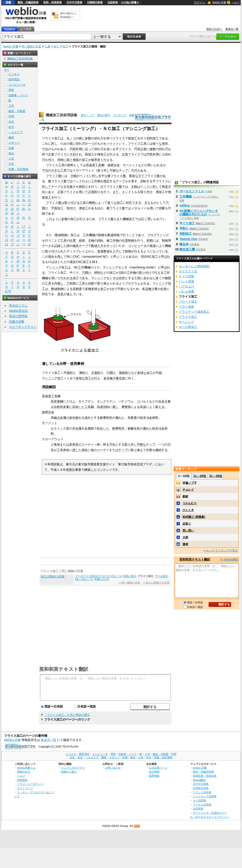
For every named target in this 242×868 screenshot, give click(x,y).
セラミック (58, 428)
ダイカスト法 (188, 271)
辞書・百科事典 (18, 169)
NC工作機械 (82, 267)
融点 (57, 418)
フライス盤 (54, 176)
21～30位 (216, 476)
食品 (11, 153)
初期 (150, 240)
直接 (100, 251)
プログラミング (158, 235)
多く (159, 278)
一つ (91, 144)
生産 (164, 289)
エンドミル (130, 192)
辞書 (8, 2)
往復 (70, 187)
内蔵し (59, 283)
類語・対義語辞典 (28, 2)
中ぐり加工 (187, 223)
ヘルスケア (15, 132)
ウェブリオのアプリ (73, 768)
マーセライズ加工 (86, 576)
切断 (162, 208)
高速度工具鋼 (95, 165)
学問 (11, 116)
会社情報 (154, 772)
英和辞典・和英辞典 (205, 776)
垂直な (134, 176)
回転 (100, 240)
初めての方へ (214, 29)
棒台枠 (184, 244)
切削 (106, 407)
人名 (11, 159)
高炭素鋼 (57, 401)
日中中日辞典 (74, 2)
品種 (148, 289)
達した (77, 450)
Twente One (188, 239)
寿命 (66, 450)
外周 (79, 149)
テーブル (122, 181)
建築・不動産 (17, 111)
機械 (168, 246)
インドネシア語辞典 (205, 796)
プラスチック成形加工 (194, 312)
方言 (11, 164)
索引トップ (87, 115)
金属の (65, 418)
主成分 (86, 418)
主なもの (150, 203)
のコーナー (86, 444)
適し (115, 407)
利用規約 (22, 780)
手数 (97, 579)
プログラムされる (137, 283)
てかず (104, 579)
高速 (100, 407)
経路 (82, 240)
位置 (73, 240)
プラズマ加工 (188, 317)
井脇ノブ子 (190, 483)
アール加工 (162, 576)
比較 (57, 407)
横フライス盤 (117, 176)
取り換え (103, 283)
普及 (60, 294)
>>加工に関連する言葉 (156, 583)
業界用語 (14, 79)
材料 (70, 165)
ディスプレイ (76, 251)
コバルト (143, 401)
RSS (137, 826)
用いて (83, 192)
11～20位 (200, 476)
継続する (161, 450)
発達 (153, 246)
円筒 (73, 149)
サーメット (130, 165)
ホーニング (186, 322)
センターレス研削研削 (194, 266)
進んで (71, 294)
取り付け (146, 192)
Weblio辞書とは (26, 768)
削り (85, 187)
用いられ (154, 219)
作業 (149, 450)
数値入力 (97, 246)
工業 (47, 46)
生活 (11, 127)
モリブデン (86, 401)
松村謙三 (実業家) (194, 517)
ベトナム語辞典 (202, 805)
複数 (153, 149)
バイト (111, 144)
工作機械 (89, 235)
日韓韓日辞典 (95, 2)
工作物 (96, 181)
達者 (185, 544)
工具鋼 (89, 407)
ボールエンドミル (192, 191)
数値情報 (114, 235)
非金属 (77, 428)
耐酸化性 (134, 428)
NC (105, 257)
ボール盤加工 (188, 327)
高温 (143, 407)
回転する (146, 181)
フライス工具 (137, 144)
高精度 (77, 289)
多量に (68, 407)
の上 (85, 181)
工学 (11, 106)
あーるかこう (84, 579)
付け (51, 160)
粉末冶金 (146, 418)
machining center (143, 267)
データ (47, 246)
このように (54, 219)
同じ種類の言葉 (31, 46)
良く (100, 160)
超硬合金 (114, 165)
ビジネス (14, 74)
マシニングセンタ (115, 267)
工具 (63, 170)
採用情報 (154, 776)
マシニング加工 (57, 267)
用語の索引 (104, 115)
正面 (143, 149)
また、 (117, 192)
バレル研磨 (186, 291)
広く (144, 219)
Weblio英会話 (18, 311)
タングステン (106, 401)
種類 (92, 203)
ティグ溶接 (186, 276)
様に (82, 138)
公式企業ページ (158, 768)
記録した (60, 246)
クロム (71, 401)
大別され (76, 154)
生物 (11, 148)
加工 (56, 46)
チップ (123, 170)
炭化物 (74, 418)
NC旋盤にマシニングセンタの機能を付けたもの (199, 213)
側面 (76, 160)
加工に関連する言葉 (53, 577)
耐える (160, 407)
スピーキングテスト (23, 327)
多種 (64, 219)
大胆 (185, 537)
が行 (110, 154)
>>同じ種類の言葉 (129, 583)
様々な (112, 203)
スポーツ (14, 143)
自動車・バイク (18, 95)
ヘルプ (236, 2)
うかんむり (190, 503)
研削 (97, 273)
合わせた (150, 278)
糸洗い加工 (130, 576)
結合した (103, 428)
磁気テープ (80, 246)
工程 (137, 278)
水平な (103, 176)
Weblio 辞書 (219, 2)
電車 (11, 90)
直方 (168, 187)
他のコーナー (100, 450)
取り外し (103, 170)
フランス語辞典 (202, 792)
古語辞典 (113, 2)
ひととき (188, 510)
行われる (67, 278)
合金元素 (164, 401)
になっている (159, 251)
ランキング (120, 115)
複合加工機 (187, 249)
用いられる (155, 165)
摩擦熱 (126, 407)
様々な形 (159, 144)
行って (111, 246)
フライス (119, 138)
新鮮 (185, 496)
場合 (51, 257)
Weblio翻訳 (199, 780)
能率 (94, 160)
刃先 (112, 444)
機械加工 (129, 219)
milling (184, 206)
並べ (110, 149)
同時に (62, 160)
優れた (120, 418)
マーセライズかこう (109, 576)
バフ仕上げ (186, 286)
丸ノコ (71, 138)
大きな (56, 170)
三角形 (55, 444)
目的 (122, 278)
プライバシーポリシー (30, 784)
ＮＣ (49, 235)
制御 (101, 235)
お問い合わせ (113, 768)
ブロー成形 (186, 307)
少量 (154, 289)
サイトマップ (25, 788)
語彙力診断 (17, 322)
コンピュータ (137, 246)
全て (7, 70)
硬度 (134, 418)
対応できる (134, 203)
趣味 (11, 137)
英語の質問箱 (18, 316)
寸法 (45, 149)
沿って (90, 149)
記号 (8, 291)
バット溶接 (186, 281)
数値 (107, 251)
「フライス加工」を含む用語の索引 (67, 715)
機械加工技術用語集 (61, 115)
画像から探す (69, 772)
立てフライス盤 (149, 176)
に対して (156, 187)
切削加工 (153, 138)
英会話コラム (18, 306)
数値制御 (61, 235)
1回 (121, 273)
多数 (88, 138)
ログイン (200, 2)
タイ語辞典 (199, 800)
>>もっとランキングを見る (220, 550)
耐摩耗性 (106, 418)
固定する (110, 181)
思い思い (188, 530)
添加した (78, 407)
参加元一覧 (232, 29)
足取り (187, 524)
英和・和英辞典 (52, 2)
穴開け (87, 273)
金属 (88, 428)
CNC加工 (82, 262)
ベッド (84, 176)
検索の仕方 (24, 772)
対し (54, 144)
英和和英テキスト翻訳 (64, 669)
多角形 (74, 444)
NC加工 (153, 257)
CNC (76, 257)
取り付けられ (54, 251)
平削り (184, 228)
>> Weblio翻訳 (229, 560)
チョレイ (188, 490)
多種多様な (93, 289)
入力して (119, 251)
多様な (142, 373)
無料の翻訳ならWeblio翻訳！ (68, 15)
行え (107, 160)
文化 (11, 122)
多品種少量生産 (114, 378)
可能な (114, 170)
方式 (134, 170)
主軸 (74, 176)
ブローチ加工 (188, 302)
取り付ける (72, 203)
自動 (91, 283)
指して (62, 257)
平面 (54, 208)
